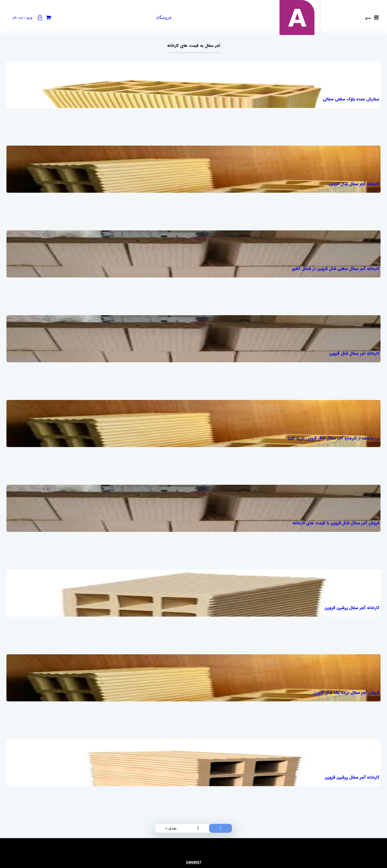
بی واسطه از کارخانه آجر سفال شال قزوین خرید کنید (333, 438)
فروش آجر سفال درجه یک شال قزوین (346, 693)
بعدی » (171, 828)
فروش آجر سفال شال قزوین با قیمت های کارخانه (336, 523)
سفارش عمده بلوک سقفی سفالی (351, 99)
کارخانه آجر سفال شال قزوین (354, 184)
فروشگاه (164, 17)
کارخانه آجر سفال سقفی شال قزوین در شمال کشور (335, 269)
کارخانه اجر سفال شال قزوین (354, 354)
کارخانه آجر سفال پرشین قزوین (352, 608)
